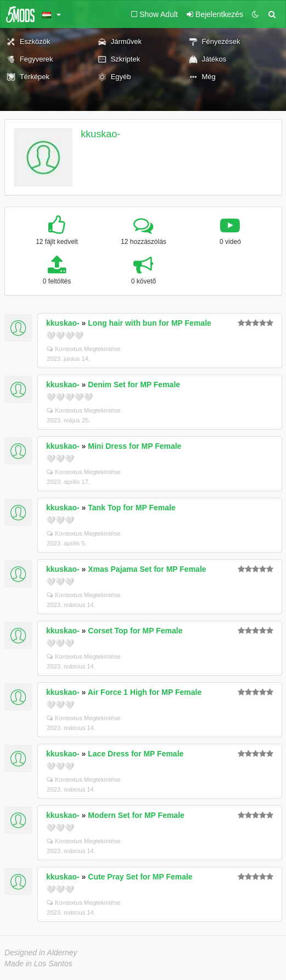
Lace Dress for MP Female (136, 754)
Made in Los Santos (38, 964)
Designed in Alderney (41, 953)
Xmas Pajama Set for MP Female (147, 569)
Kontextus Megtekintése (83, 349)
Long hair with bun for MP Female (150, 323)
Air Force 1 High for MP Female (145, 692)
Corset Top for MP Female (135, 631)
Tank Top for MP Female (131, 508)
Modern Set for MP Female (136, 815)
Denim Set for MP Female (134, 385)
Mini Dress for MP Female (134, 446)
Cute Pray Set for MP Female (140, 877)
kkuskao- (100, 134)
